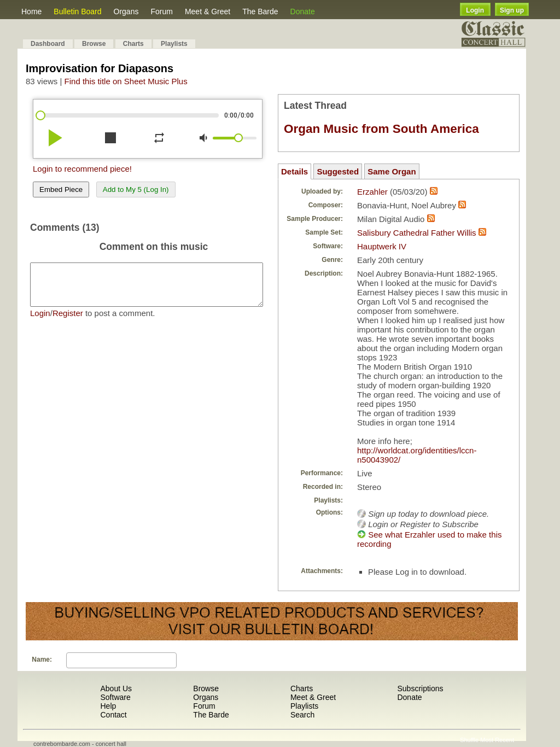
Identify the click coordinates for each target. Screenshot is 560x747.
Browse (94, 44)
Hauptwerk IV (382, 246)
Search (302, 715)
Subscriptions (420, 688)
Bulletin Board (77, 11)
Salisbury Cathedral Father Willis (417, 233)
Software (115, 697)
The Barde (260, 11)
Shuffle (469, 740)
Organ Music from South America (381, 129)
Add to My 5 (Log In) (136, 189)
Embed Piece (61, 189)
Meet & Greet (208, 11)
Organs (126, 11)
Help (108, 706)
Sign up (512, 10)
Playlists (174, 44)
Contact (113, 715)
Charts (133, 44)
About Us (116, 688)
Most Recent (497, 740)
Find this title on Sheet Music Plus (126, 81)
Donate (303, 11)
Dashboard (48, 44)
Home (31, 11)
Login (475, 10)
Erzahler (372, 192)
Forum (161, 11)
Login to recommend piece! (82, 169)
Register (68, 321)
